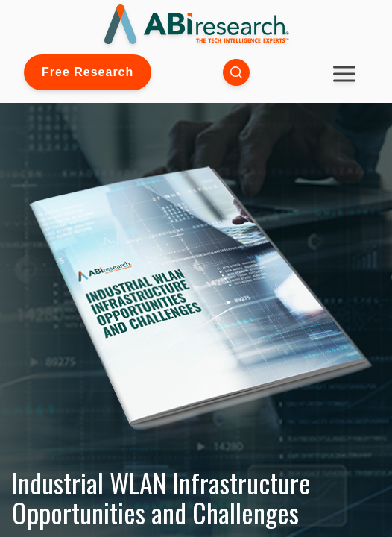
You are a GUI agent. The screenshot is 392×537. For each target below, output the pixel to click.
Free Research (88, 72)
